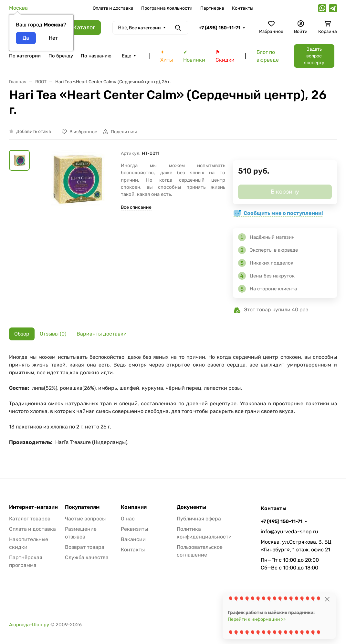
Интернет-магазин (33, 507)
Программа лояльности (167, 8)
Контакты (243, 8)
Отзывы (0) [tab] (53, 334)
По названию (96, 56)
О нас (128, 519)
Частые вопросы (85, 519)
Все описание (136, 207)
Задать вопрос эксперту (314, 56)
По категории (25, 56)
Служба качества (87, 557)
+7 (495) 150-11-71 (220, 28)
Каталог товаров (30, 519)
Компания (134, 507)
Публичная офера (199, 519)
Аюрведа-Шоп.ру (29, 625)
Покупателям (82, 507)
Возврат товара (85, 547)
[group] (77, 202)
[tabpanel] (173, 403)
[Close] (327, 599)
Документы (192, 507)
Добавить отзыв (34, 131)
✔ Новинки (194, 56)
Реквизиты (134, 529)
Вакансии (133, 539)
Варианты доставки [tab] (102, 334)
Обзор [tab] (22, 334)
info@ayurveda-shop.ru (289, 532)
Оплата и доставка (113, 8)
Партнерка (212, 8)
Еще (126, 56)
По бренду (61, 56)
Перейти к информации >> (257, 619)
